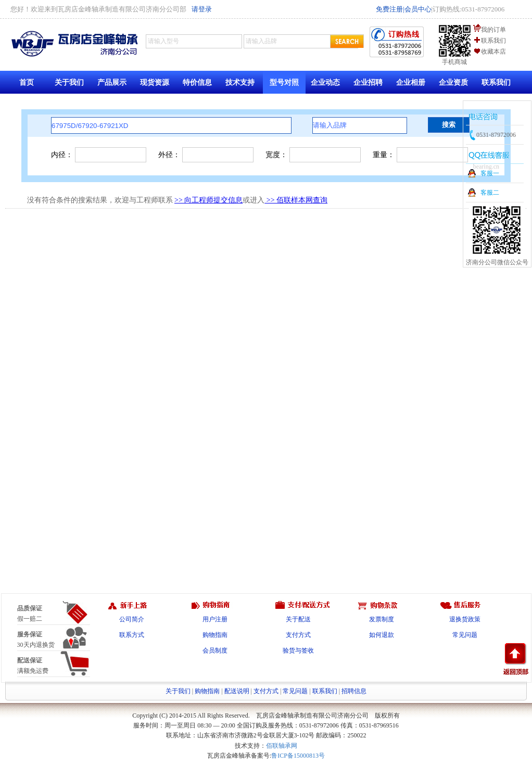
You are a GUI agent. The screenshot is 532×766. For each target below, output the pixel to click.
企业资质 (453, 82)
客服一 (490, 173)
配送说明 (237, 691)
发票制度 (382, 619)
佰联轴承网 (282, 746)
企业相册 (411, 82)
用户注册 (215, 619)
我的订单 (493, 30)
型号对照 (284, 82)
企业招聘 (368, 82)
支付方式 (298, 635)
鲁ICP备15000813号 (298, 756)
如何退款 (382, 635)
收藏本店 (493, 52)
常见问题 (465, 635)
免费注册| (390, 9)
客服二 (490, 193)
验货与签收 (298, 650)
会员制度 (215, 650)
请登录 (202, 9)
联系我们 (493, 41)
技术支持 (240, 82)
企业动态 (325, 82)
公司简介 (132, 619)
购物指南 (215, 635)
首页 (27, 82)
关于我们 (69, 82)
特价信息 (197, 82)
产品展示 (112, 82)
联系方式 (132, 635)
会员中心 (418, 9)
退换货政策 (465, 619)
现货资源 (155, 82)
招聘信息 (354, 691)
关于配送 (298, 619)
